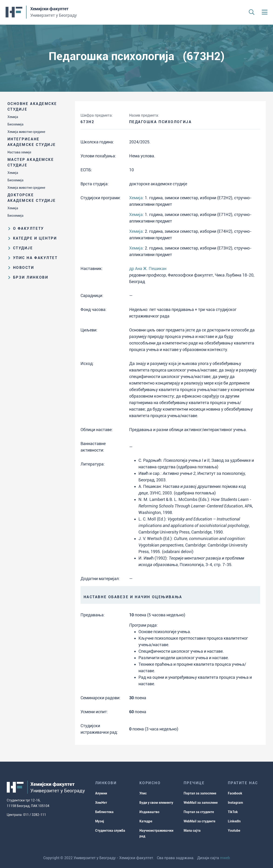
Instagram (235, 803)
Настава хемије (19, 152)
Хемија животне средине (26, 132)
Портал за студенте (199, 812)
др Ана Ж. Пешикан (148, 269)
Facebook (235, 793)
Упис (143, 793)
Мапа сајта (192, 831)
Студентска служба (110, 831)
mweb (225, 858)
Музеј (100, 821)
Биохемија (15, 124)
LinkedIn (234, 821)
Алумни (101, 793)
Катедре (146, 821)
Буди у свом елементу (156, 803)
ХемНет (101, 803)
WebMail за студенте (199, 821)
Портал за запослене (200, 793)
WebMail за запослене (201, 803)
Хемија (13, 117)
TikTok (233, 812)
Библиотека (104, 812)
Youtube (234, 831)
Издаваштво (149, 812)
